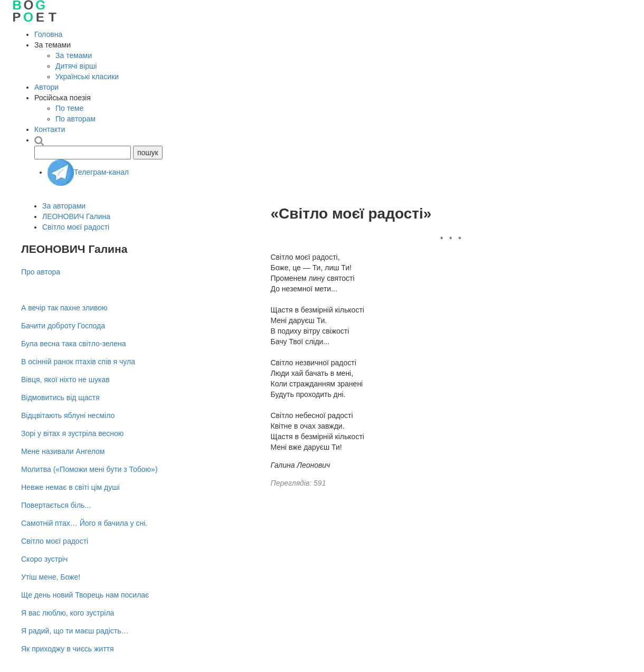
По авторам (75, 119)
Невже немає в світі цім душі (70, 487)
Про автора (41, 272)
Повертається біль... (56, 505)
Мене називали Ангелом (63, 451)
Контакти (50, 129)
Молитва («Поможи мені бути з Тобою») (89, 469)
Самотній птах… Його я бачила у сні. (84, 523)
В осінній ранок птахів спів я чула (78, 362)
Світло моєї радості (76, 227)
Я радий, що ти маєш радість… (75, 631)
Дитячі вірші (76, 66)
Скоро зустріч (44, 559)
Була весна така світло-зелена (74, 344)
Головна (48, 34)
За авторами (64, 206)
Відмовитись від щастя (60, 397)
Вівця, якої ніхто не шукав (65, 380)
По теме (69, 108)
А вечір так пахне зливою (64, 308)
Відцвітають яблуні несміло (68, 415)
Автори (46, 87)
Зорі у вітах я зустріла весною (72, 433)
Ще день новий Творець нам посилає (85, 595)
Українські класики (87, 77)
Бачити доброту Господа (63, 326)
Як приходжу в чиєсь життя (68, 649)
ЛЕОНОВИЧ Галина (76, 216)
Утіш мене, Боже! (51, 577)
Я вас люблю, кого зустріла (68, 613)
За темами (74, 55)
